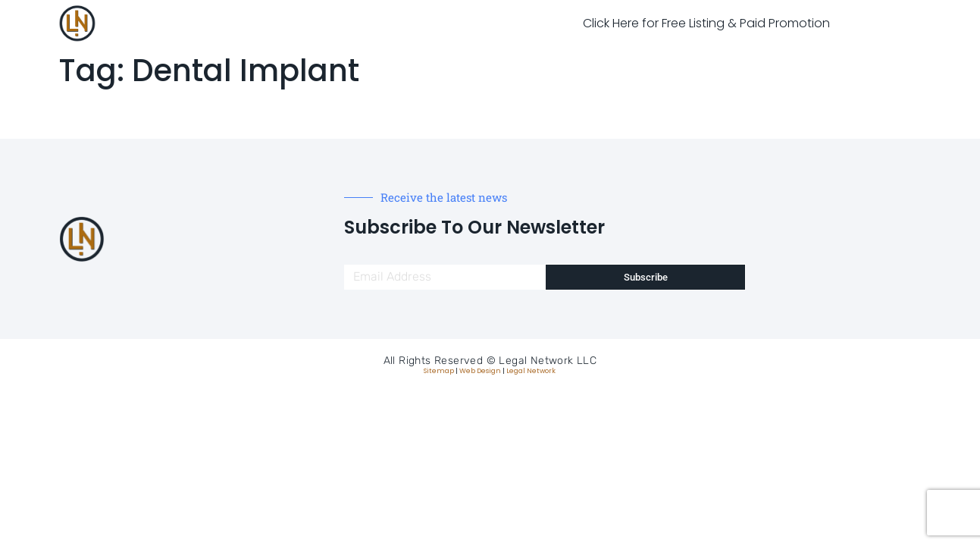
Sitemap (439, 371)
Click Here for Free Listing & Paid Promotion (706, 23)
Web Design (480, 371)
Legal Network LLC (548, 361)
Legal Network (531, 371)
